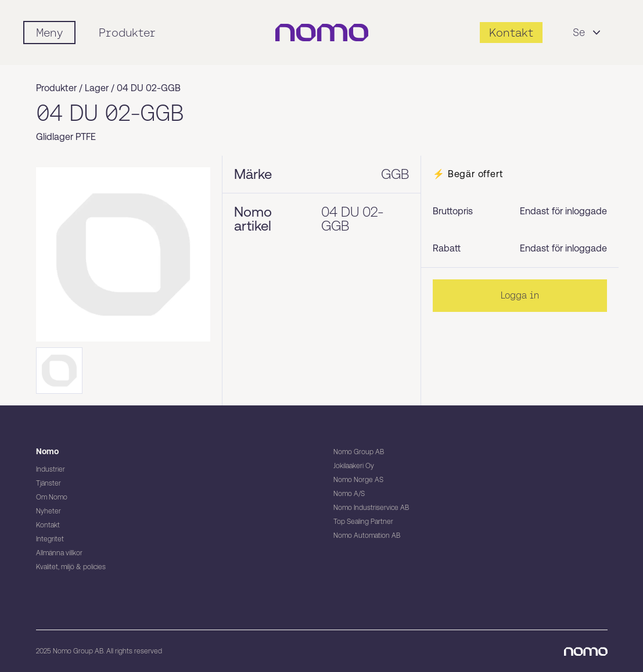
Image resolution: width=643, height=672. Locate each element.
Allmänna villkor (59, 553)
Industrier (51, 469)
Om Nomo (52, 497)
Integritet (50, 539)
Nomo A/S (349, 494)
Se (588, 33)
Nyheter (49, 511)
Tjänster (49, 483)
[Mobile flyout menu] (49, 33)
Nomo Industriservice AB (371, 508)
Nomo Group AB (359, 452)
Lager (97, 88)
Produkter (127, 33)
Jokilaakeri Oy (354, 466)
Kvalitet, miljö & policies (71, 567)
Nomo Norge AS (358, 480)
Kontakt (48, 525)
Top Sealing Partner (363, 522)
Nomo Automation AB (367, 536)
